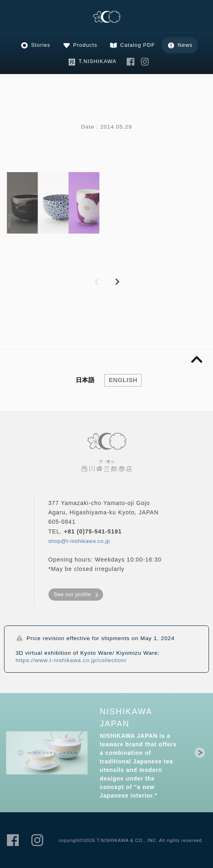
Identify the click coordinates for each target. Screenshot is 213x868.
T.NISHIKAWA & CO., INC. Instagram (145, 62)
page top (197, 360)
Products (85, 45)
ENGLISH (123, 380)
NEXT (117, 282)
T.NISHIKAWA (98, 61)
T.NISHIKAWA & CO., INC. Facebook (131, 62)
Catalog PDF (137, 45)
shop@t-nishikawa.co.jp (79, 541)
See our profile (72, 594)
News (185, 45)
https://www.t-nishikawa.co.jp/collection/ (71, 660)
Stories (41, 45)
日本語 (85, 380)
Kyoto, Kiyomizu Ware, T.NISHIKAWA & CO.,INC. (107, 17)
